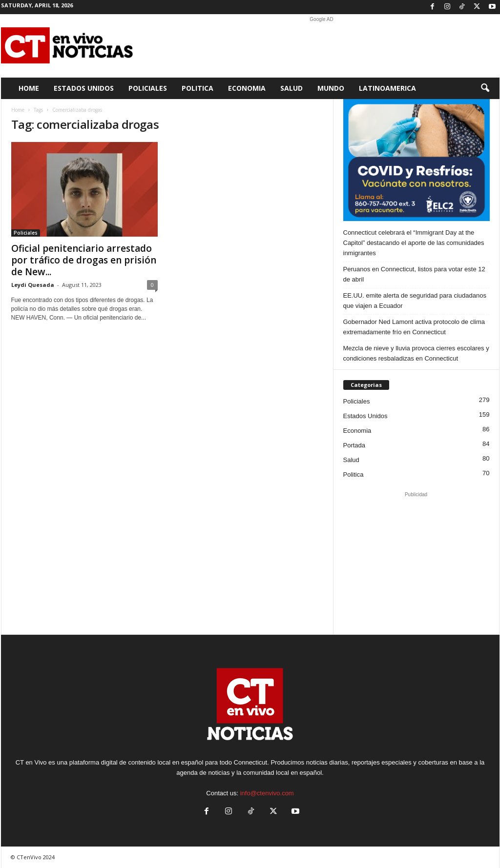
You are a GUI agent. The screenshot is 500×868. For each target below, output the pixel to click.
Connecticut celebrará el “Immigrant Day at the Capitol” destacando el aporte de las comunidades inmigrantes (414, 243)
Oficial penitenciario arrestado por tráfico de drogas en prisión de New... (84, 260)
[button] (485, 88)
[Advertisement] (322, 46)
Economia (247, 88)
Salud (292, 88)
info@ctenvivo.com (267, 793)
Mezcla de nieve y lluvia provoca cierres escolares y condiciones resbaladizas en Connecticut (416, 353)
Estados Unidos (84, 88)
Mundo (331, 88)
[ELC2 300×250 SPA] (417, 160)
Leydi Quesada (33, 285)
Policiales (148, 88)
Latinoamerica (387, 88)
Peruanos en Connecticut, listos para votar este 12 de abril (414, 274)
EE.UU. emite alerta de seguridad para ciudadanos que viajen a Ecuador (415, 301)
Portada (354, 445)
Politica (198, 88)
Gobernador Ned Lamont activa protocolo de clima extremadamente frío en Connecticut (414, 327)
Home (29, 88)
